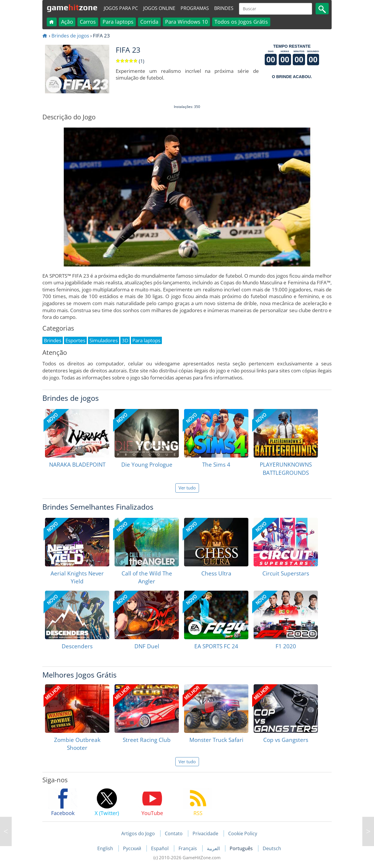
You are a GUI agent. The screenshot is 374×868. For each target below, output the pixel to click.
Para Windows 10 (186, 22)
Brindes (224, 8)
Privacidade (205, 833)
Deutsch (272, 848)
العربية (214, 848)
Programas (195, 8)
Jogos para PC (121, 8)
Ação (67, 22)
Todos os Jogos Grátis (241, 22)
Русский (133, 848)
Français (188, 848)
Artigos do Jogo (138, 833)
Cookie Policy (243, 833)
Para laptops (118, 22)
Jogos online (159, 8)
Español (160, 848)
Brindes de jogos (70, 36)
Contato (174, 833)
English (106, 848)
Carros (88, 22)
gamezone (72, 7)
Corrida (149, 22)
